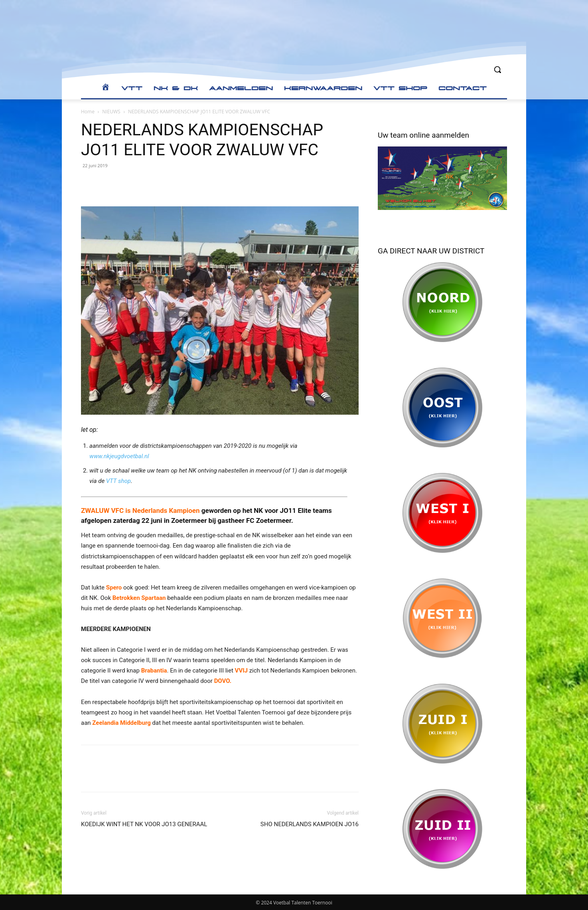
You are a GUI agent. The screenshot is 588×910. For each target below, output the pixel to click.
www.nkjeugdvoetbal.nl (119, 456)
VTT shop (118, 481)
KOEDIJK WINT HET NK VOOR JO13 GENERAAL (144, 824)
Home (88, 112)
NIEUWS (111, 112)
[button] (497, 69)
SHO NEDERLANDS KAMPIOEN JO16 (310, 824)
